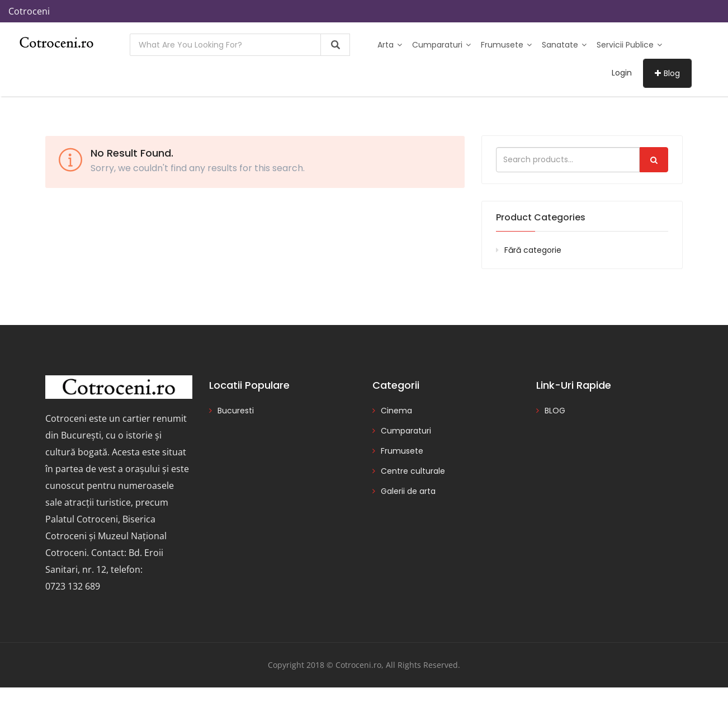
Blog (667, 73)
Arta (390, 45)
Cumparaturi (441, 45)
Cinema (396, 411)
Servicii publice (629, 45)
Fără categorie (533, 250)
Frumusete (506, 45)
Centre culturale (413, 471)
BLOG (555, 411)
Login (622, 73)
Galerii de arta (408, 491)
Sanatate (564, 45)
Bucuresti (236, 411)
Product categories (541, 217)
